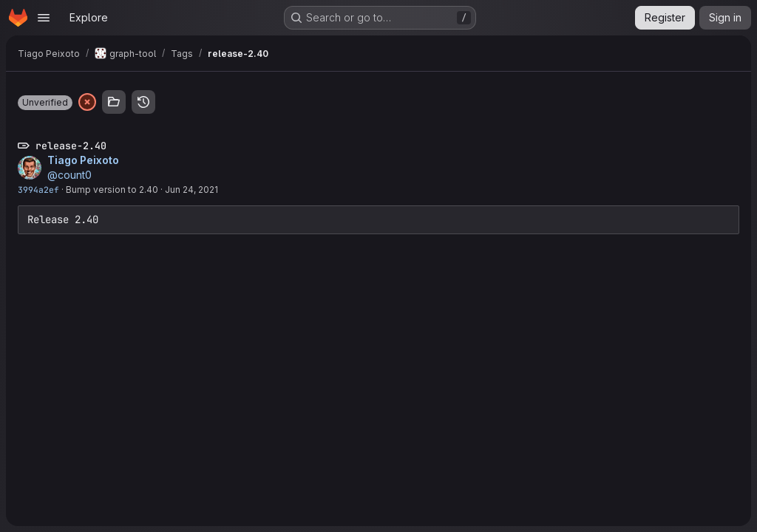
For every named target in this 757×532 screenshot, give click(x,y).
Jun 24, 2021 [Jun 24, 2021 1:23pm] (191, 190)
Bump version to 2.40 (112, 190)
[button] (45, 103)
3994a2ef (38, 190)
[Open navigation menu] (44, 18)
